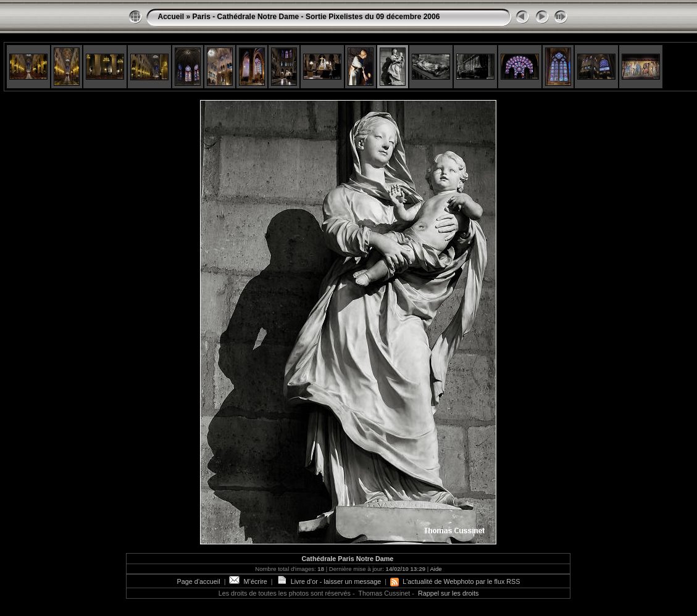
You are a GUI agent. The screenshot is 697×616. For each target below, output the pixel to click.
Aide (436, 569)
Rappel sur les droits (448, 593)
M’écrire (248, 581)
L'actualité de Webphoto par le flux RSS (455, 581)
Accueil (171, 17)
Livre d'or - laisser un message (329, 581)
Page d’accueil (198, 581)
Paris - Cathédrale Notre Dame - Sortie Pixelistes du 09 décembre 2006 (316, 17)
